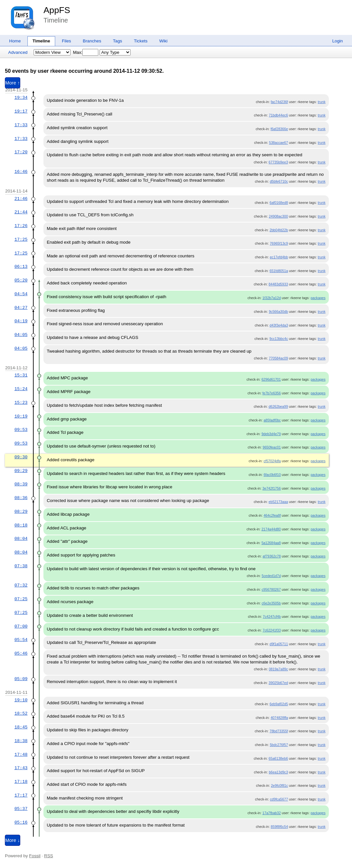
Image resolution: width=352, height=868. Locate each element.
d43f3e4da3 (279, 325)
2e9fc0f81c (280, 785)
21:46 (21, 199)
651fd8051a (279, 271)
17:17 (21, 795)
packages (318, 298)
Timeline (41, 41)
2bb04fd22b (279, 230)
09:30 (21, 457)
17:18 (21, 782)
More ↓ (13, 840)
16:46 (21, 172)
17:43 (21, 768)
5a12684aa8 (271, 543)
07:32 (21, 585)
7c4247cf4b (272, 617)
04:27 (21, 308)
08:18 (21, 525)
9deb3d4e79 (271, 434)
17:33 (21, 125)
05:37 (21, 809)
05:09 (21, 679)
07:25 (21, 599)
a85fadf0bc (272, 420)
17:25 (21, 239)
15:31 (21, 375)
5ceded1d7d (271, 576)
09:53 (21, 430)
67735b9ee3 (278, 162)
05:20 (21, 280)
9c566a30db (278, 312)
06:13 (21, 266)
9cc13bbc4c (279, 339)
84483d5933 (278, 284)
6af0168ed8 (279, 203)
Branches (92, 41)
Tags (118, 41)
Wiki (163, 41)
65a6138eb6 (278, 758)
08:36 (21, 498)
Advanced (18, 52)
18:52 (21, 713)
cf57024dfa (272, 461)
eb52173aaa (278, 502)
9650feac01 (272, 447)
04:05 (21, 335)
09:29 (21, 471)
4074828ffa (279, 718)
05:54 (21, 640)
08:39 (21, 484)
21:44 (21, 212)
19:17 (21, 111)
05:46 (21, 653)
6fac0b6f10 (272, 475)
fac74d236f (279, 102)
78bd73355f (279, 731)
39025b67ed (278, 683)
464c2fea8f (272, 515)
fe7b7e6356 (272, 393)
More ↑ (13, 83)
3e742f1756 (272, 488)
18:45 (21, 727)
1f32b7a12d (272, 298)
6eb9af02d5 (279, 704)
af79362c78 (272, 556)
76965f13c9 (279, 243)
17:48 (21, 754)
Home (15, 41)
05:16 (21, 822)
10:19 (21, 416)
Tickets (141, 41)
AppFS (57, 10)
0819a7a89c (278, 669)
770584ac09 (278, 358)
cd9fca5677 (279, 799)
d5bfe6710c (279, 181)
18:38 (21, 741)
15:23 (21, 403)
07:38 (21, 566)
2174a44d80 (271, 529)
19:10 (21, 700)
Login (337, 41)
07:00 (21, 626)
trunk (322, 102)
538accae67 (279, 143)
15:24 (21, 389)
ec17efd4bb (279, 257)
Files (66, 41)
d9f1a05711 (279, 644)
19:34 (21, 98)
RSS (48, 856)
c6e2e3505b (271, 603)
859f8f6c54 (279, 827)
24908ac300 (278, 216)
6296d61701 (271, 379)
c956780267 (271, 589)
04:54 (21, 294)
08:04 (21, 539)
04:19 (21, 321)
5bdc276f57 (279, 745)
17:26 (21, 226)
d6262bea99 (278, 406)
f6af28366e (279, 129)
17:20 (21, 152)
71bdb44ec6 (278, 115)
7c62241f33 (272, 630)
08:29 (21, 511)
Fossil (35, 856)
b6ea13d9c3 (278, 772)
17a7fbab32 (272, 813)
